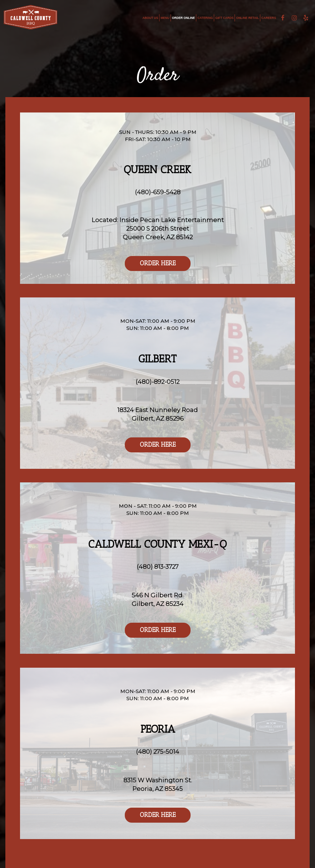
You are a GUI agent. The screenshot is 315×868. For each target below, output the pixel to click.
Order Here (150, 265)
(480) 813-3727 (157, 567)
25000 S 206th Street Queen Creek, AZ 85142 (158, 233)
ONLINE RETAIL (247, 18)
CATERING (205, 18)
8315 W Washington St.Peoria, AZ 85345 (158, 784)
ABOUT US (151, 18)
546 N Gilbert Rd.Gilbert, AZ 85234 (157, 599)
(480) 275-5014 (157, 752)
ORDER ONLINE (183, 18)
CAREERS (269, 18)
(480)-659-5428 (158, 192)
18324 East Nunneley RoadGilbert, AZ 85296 (157, 414)
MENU (165, 18)
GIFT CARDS (224, 18)
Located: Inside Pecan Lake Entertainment (158, 220)
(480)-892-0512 (157, 382)
